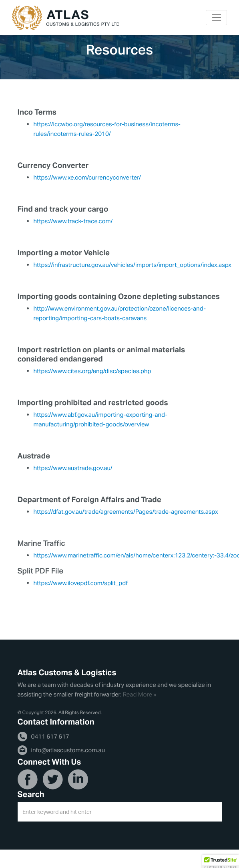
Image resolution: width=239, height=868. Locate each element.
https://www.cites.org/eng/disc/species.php (92, 371)
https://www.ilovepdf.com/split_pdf (81, 583)
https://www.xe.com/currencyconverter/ (87, 177)
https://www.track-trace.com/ (73, 221)
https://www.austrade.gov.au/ (73, 468)
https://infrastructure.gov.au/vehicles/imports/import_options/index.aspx (133, 265)
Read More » (140, 694)
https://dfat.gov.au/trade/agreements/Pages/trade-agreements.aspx (126, 512)
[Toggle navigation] (216, 18)
